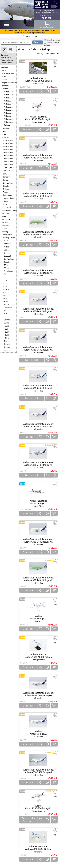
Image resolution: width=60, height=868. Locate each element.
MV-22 (7, 314)
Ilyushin (6, 201)
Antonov (6, 128)
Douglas (6, 186)
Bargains (4, 55)
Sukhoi (6, 222)
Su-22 (7, 326)
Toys (5, 70)
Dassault (7, 256)
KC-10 (6, 305)
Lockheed (7, 207)
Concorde (7, 177)
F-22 (6, 292)
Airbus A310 (9, 98)
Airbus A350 (9, 119)
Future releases (7, 63)
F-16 (6, 286)
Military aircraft (9, 238)
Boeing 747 (8, 153)
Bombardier (8, 171)
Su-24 (7, 329)
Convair (6, 180)
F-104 (6, 302)
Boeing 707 (8, 140)
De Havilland (8, 183)
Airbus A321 (9, 110)
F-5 (5, 277)
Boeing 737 (8, 149)
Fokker (6, 192)
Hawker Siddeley (10, 198)
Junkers (6, 204)
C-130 (6, 253)
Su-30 (7, 335)
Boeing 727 (8, 146)
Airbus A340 (9, 116)
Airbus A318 (9, 101)
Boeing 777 (8, 162)
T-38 (6, 341)
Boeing (6, 137)
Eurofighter (8, 271)
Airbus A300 (9, 95)
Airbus (6, 89)
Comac (6, 174)
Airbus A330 (9, 113)
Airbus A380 (9, 122)
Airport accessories (10, 83)
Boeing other (9, 168)
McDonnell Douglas (11, 210)
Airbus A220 (9, 92)
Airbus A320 (9, 107)
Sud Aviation (8, 219)
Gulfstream (7, 195)
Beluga (7, 125)
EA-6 (6, 265)
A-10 (6, 241)
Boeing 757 (8, 156)
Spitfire (7, 320)
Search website (53, 40)
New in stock (6, 58)
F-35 (6, 295)
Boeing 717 (8, 143)
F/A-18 (7, 289)
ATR (5, 131)
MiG (6, 311)
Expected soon (7, 60)
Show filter (30, 36)
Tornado (7, 344)
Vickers (6, 226)
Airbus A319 (9, 104)
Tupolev (6, 213)
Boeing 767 (8, 159)
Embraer (6, 189)
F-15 (6, 283)
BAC (5, 134)
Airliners (5, 86)
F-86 (6, 299)
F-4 (5, 274)
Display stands (9, 73)
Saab (5, 216)
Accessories (8, 235)
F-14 (6, 280)
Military (5, 232)
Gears (5, 77)
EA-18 (6, 268)
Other (5, 80)
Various (5, 67)
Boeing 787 (8, 165)
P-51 (6, 317)
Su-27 (7, 332)
